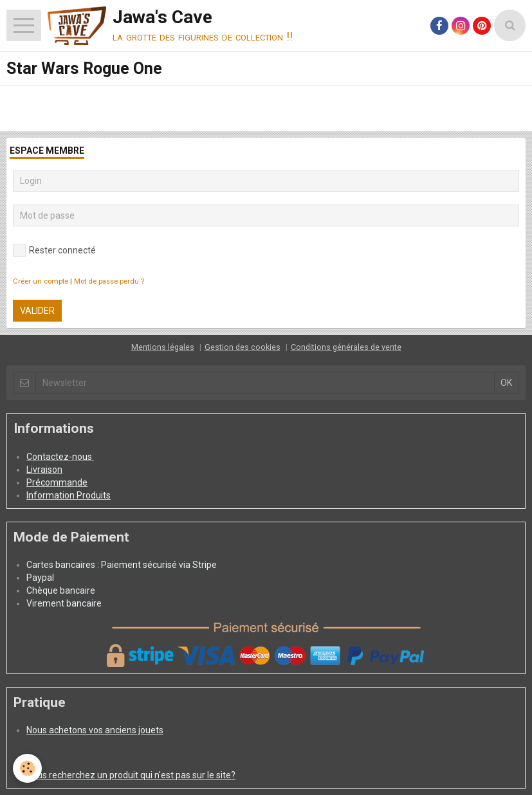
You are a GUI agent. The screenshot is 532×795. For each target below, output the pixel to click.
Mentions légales (163, 347)
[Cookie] (27, 768)
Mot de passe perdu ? (109, 281)
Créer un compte (41, 281)
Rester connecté (54, 250)
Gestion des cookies (243, 347)
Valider (37, 311)
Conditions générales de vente (346, 347)
